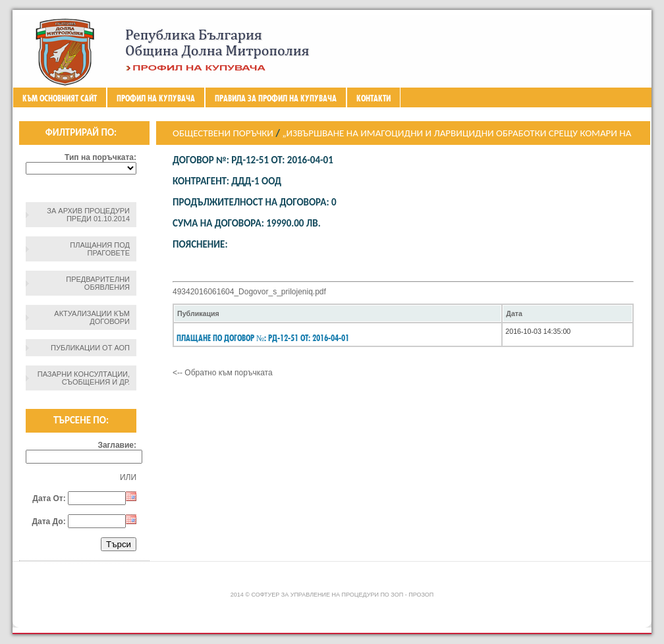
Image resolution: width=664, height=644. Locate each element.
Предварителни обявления (98, 283)
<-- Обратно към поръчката (223, 373)
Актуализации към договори (92, 317)
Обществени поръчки (223, 133)
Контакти (373, 98)
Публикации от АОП (90, 348)
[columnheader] (338, 313)
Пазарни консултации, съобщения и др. (84, 378)
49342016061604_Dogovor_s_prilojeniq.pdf (249, 292)
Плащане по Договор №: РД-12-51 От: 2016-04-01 (263, 338)
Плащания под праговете (100, 249)
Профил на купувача (156, 98)
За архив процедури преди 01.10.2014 (88, 215)
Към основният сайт (60, 98)
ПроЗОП (421, 595)
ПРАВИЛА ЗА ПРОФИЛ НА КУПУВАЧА (276, 98)
